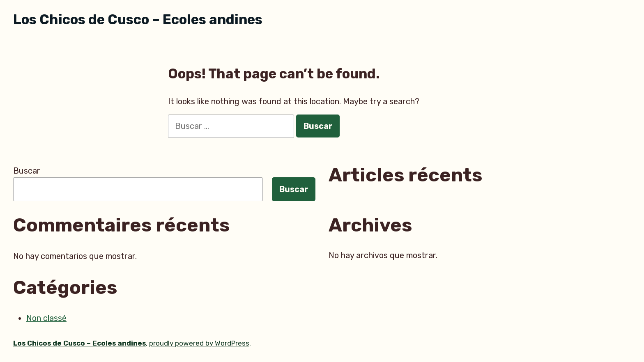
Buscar (27, 171)
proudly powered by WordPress (199, 343)
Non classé (46, 318)
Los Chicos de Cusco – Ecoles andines (138, 19)
